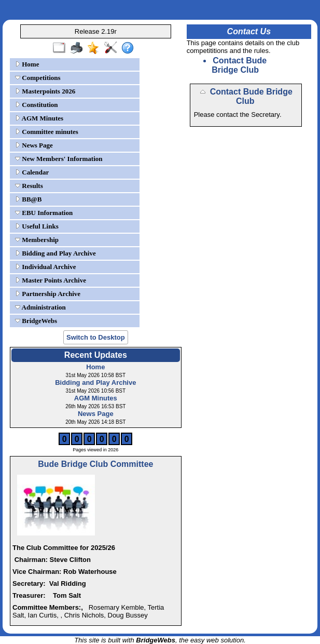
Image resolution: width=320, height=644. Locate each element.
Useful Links (37, 226)
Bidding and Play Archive (55, 253)
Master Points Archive (51, 280)
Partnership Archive (48, 294)
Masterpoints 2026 (45, 91)
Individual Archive (45, 267)
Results (29, 186)
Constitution (37, 105)
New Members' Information (59, 159)
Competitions (38, 78)
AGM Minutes (39, 118)
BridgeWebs (36, 321)
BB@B (28, 199)
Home (27, 64)
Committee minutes (47, 132)
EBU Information (44, 213)
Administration (40, 307)
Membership (37, 240)
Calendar (32, 172)
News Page (34, 145)
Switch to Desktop (96, 337)
